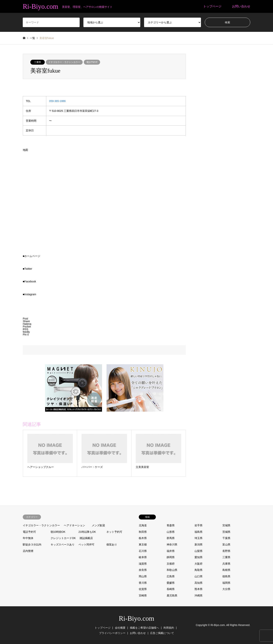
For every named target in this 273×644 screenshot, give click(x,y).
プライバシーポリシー (112, 633)
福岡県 (226, 583)
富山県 (226, 545)
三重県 (38, 62)
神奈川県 (172, 545)
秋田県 (143, 532)
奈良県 (143, 570)
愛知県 (198, 557)
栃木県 (143, 538)
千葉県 (226, 538)
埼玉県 (198, 538)
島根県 (226, 570)
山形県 (171, 532)
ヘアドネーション (75, 525)
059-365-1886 (57, 101)
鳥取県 (198, 570)
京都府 (171, 564)
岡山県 (143, 576)
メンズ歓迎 (98, 525)
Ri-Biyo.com (137, 618)
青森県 (171, 525)
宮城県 (226, 525)
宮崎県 (143, 595)
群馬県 (171, 538)
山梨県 (198, 551)
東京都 (143, 545)
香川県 (143, 583)
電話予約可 (92, 62)
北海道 (143, 525)
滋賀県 (143, 564)
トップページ (212, 6)
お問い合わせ (241, 6)
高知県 (198, 583)
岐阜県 (143, 557)
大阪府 (198, 564)
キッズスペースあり (63, 545)
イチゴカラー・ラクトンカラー (64, 62)
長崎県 (171, 589)
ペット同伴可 (86, 545)
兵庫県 (226, 564)
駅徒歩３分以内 (32, 545)
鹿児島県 (172, 595)
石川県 (143, 551)
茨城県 (226, 532)
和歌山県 (172, 570)
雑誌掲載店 (86, 538)
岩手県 (198, 525)
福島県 (198, 532)
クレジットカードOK (63, 538)
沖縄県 (198, 595)
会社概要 (120, 628)
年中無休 (28, 538)
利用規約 (169, 628)
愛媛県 (171, 583)
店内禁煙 (28, 551)
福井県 (171, 551)
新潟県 (198, 545)
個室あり (112, 545)
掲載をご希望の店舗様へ (144, 628)
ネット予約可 (114, 532)
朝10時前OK (58, 532)
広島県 (171, 576)
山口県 (198, 576)
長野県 (226, 551)
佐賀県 (143, 589)
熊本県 (198, 589)
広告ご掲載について (162, 633)
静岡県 (171, 557)
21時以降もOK (87, 532)
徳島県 (226, 576)
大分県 (226, 589)
